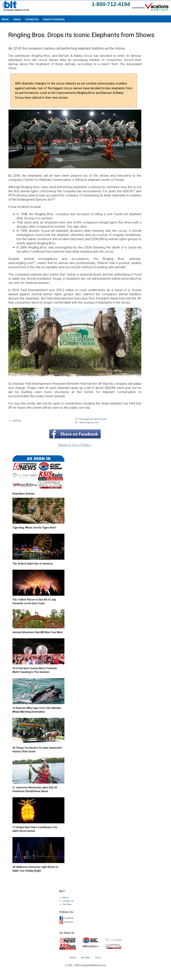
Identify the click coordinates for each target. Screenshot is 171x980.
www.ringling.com (89, 422)
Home (5, 19)
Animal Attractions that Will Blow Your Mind (37, 632)
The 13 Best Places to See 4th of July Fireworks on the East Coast (34, 602)
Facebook (67, 918)
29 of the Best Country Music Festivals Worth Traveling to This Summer (35, 670)
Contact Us (32, 19)
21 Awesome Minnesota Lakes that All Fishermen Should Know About (35, 789)
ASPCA (17, 421)
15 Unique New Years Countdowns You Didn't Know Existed (35, 829)
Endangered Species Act (93, 419)
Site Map (67, 904)
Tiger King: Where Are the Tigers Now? (34, 528)
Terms (98, 958)
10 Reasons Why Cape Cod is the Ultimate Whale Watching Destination (37, 710)
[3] (34, 262)
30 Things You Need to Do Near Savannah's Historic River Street (37, 750)
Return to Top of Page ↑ (75, 445)
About (17, 19)
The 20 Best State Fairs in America (33, 564)
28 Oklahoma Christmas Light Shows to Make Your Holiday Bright (35, 869)
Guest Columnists (54, 19)
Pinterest (66, 922)
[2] (54, 199)
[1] (134, 190)
